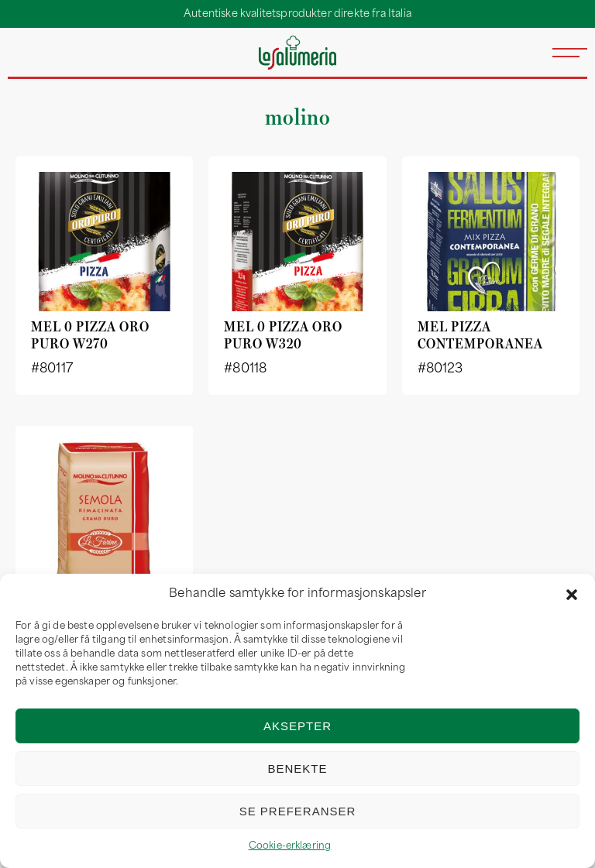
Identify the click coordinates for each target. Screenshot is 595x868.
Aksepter (297, 726)
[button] (572, 595)
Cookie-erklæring (290, 846)
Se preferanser (298, 811)
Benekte (297, 769)
